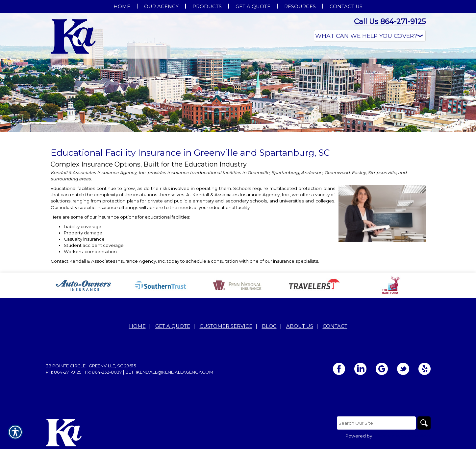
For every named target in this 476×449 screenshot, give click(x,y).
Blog (269, 326)
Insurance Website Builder (402, 436)
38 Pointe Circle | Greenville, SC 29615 (91, 366)
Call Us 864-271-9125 (390, 22)
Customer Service (226, 326)
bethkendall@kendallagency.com (169, 372)
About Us (300, 326)
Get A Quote (173, 326)
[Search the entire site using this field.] (376, 423)
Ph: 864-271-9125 (64, 372)
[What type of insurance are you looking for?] (370, 36)
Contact (335, 326)
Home (137, 326)
